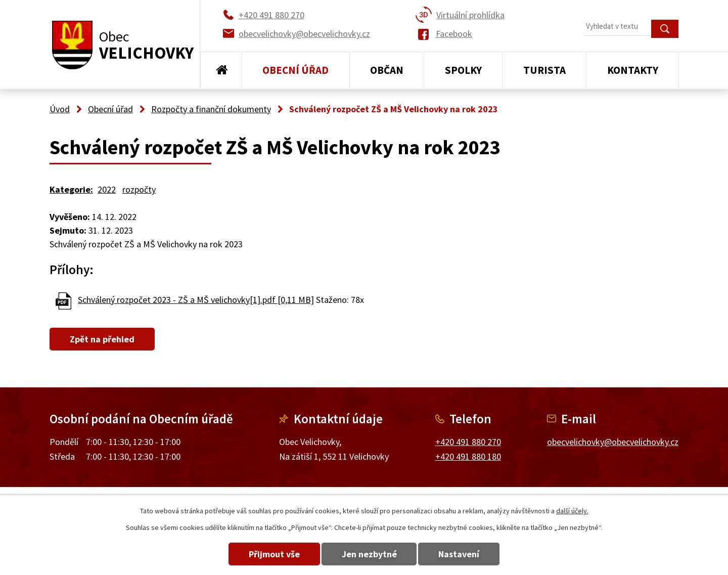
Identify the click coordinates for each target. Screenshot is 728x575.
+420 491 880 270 (468, 442)
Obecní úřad (295, 70)
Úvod (221, 70)
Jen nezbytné (369, 554)
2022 (107, 189)
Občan (387, 70)
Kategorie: (71, 189)
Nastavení (464, 554)
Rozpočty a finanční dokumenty (211, 109)
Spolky (463, 70)
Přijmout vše (269, 554)
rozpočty (139, 189)
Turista (544, 70)
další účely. (572, 511)
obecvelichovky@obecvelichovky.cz (613, 442)
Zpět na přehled (105, 339)
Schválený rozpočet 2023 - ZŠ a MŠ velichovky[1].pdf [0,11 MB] (196, 300)
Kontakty (633, 70)
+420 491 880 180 (468, 456)
